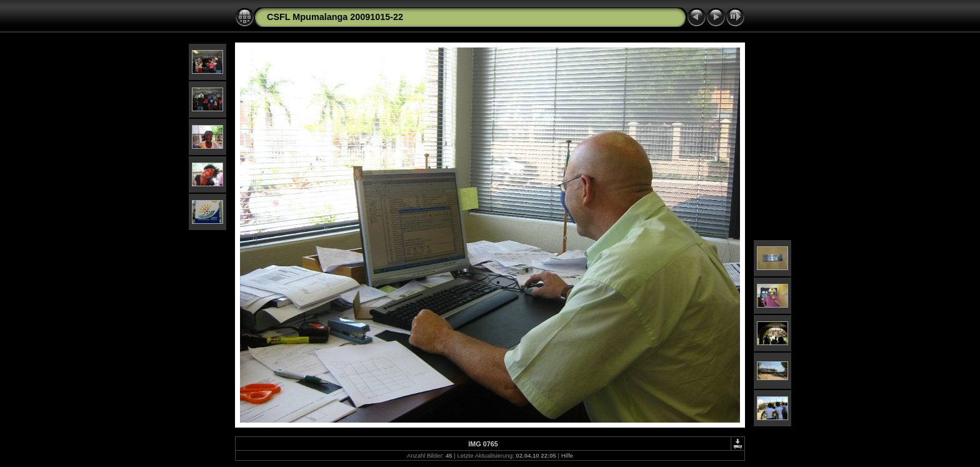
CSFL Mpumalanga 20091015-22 (335, 17)
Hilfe (567, 455)
